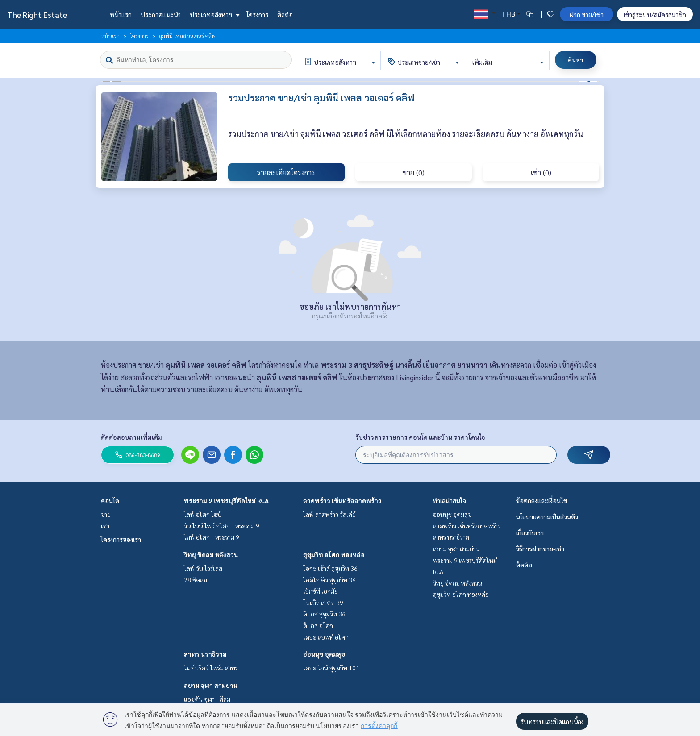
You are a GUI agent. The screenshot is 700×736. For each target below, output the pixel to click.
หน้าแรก (121, 14)
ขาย (106, 514)
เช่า (105, 526)
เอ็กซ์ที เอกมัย (321, 591)
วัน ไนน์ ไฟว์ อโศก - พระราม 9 (222, 526)
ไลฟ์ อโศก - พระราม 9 (212, 537)
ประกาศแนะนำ (161, 14)
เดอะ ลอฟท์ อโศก (326, 637)
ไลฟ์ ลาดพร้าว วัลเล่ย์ (329, 514)
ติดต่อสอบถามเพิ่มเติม (131, 437)
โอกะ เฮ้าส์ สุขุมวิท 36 (330, 568)
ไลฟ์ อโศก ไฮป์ (203, 514)
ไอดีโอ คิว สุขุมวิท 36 (329, 580)
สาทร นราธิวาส (205, 654)
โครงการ (257, 14)
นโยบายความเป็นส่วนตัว (547, 516)
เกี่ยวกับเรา (530, 532)
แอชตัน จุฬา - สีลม (207, 699)
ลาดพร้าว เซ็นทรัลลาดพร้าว (342, 500)
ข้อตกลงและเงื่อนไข (542, 500)
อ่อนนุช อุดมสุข (324, 654)
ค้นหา (576, 60)
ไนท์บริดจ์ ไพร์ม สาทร (211, 668)
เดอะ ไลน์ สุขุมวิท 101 (331, 668)
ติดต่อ (285, 14)
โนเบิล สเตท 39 (323, 603)
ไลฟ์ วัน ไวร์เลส (203, 568)
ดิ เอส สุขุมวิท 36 (324, 614)
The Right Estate (37, 15)
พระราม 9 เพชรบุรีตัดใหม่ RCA (226, 500)
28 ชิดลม (196, 580)
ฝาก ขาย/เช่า (587, 14)
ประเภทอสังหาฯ (214, 14)
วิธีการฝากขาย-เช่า (540, 549)
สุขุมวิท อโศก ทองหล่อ (334, 554)
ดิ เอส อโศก (318, 625)
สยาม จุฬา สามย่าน (211, 685)
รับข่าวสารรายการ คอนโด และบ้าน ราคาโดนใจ (420, 437)
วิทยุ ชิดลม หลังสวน (211, 554)
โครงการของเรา (121, 539)
